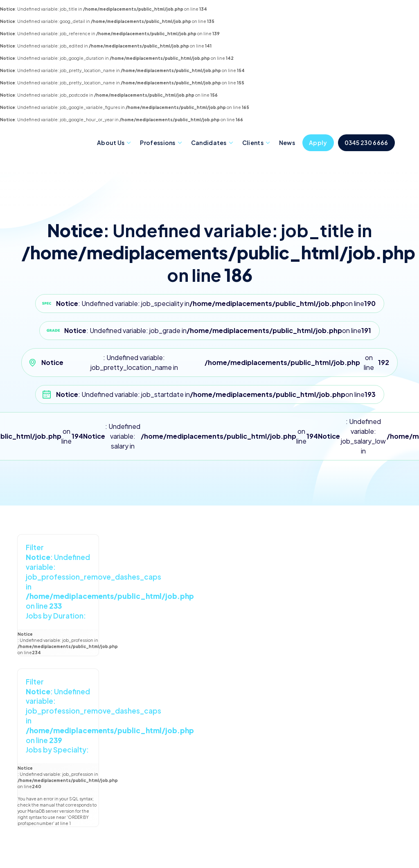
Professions (158, 143)
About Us (111, 143)
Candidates (209, 143)
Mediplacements (55, 142)
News (287, 143)
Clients (253, 143)
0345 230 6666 (366, 143)
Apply (318, 143)
